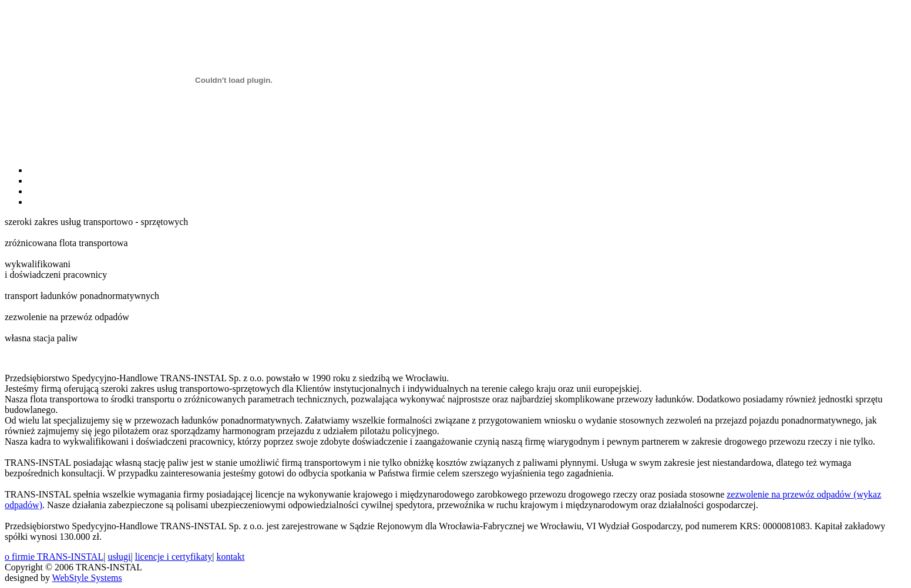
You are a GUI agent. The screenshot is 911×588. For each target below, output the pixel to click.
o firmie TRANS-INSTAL (54, 557)
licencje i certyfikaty (174, 557)
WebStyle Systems (87, 578)
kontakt (230, 557)
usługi (119, 557)
